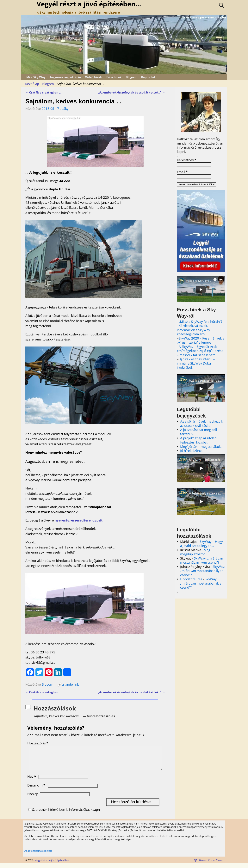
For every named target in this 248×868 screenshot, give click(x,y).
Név (32, 781)
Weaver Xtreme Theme (211, 865)
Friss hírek (114, 77)
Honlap (33, 798)
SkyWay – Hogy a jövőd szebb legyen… (201, 544)
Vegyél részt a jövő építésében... (53, 865)
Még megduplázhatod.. (195, 552)
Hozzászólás (38, 743)
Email (182, 172)
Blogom (131, 77)
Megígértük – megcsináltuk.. (201, 447)
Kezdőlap (32, 84)
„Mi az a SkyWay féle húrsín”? (200, 322)
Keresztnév (187, 160)
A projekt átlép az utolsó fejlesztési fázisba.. (198, 440)
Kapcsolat (148, 77)
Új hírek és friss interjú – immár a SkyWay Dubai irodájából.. (196, 363)
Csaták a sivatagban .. (43, 92)
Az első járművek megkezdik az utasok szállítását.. (202, 423)
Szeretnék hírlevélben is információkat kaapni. (64, 814)
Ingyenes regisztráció (65, 77)
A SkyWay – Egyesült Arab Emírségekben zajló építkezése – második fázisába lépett (200, 351)
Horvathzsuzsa (191, 579)
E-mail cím (37, 790)
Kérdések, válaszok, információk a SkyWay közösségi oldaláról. (193, 330)
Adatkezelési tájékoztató (38, 855)
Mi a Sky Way (36, 77)
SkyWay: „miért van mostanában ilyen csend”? (202, 560)
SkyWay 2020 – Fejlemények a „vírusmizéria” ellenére (201, 340)
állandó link (70, 684)
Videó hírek (93, 77)
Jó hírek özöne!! (192, 451)
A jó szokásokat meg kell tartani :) (198, 432)
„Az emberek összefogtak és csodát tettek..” (131, 92)
